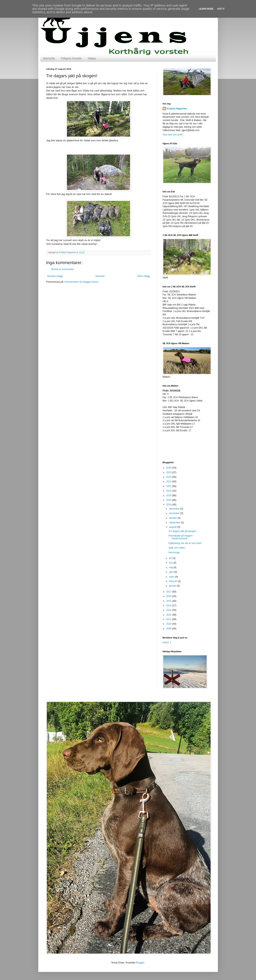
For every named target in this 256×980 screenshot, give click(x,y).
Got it (221, 9)
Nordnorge (174, 552)
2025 (169, 472)
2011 (169, 619)
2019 (169, 500)
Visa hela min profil (173, 135)
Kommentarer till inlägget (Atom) (82, 282)
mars (172, 577)
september (175, 523)
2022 (169, 486)
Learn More (206, 9)
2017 (169, 592)
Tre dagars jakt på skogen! (182, 531)
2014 (169, 606)
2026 (169, 468)
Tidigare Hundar (71, 58)
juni (171, 563)
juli (171, 558)
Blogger (140, 963)
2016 (169, 596)
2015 (169, 601)
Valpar (92, 58)
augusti (173, 527)
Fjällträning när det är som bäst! (185, 543)
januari (173, 586)
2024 (169, 477)
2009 (169, 629)
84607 (166, 643)
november (175, 513)
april (172, 572)
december (175, 509)
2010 (169, 624)
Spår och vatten (177, 548)
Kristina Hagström (177, 109)
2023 (169, 482)
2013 (169, 610)
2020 (169, 496)
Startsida (49, 58)
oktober (173, 518)
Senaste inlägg (55, 276)
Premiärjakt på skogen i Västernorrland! (181, 537)
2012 (169, 615)
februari (173, 581)
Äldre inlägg (143, 276)
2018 (169, 505)
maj (171, 567)
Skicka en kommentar (62, 269)
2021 (169, 491)
